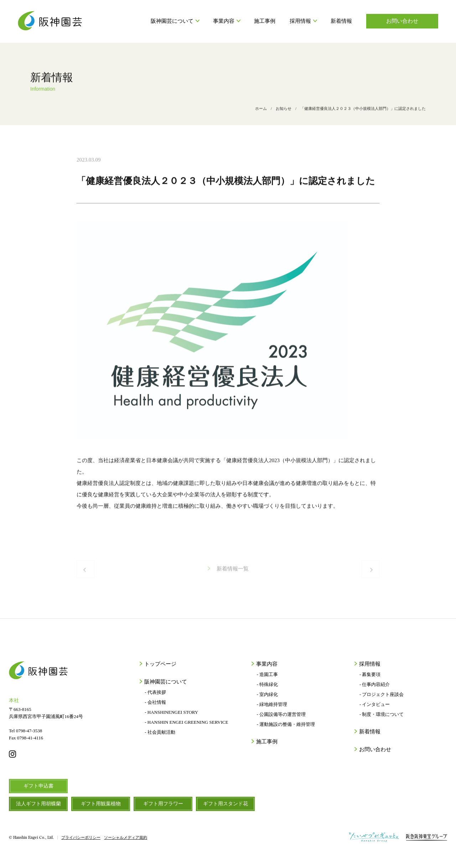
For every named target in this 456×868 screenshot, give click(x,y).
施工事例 (265, 21)
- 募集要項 (370, 674)
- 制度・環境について (382, 714)
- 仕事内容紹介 (375, 684)
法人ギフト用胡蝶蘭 (38, 804)
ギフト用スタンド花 (226, 804)
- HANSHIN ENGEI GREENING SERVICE (186, 722)
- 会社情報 (155, 702)
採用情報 (303, 21)
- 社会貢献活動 (160, 732)
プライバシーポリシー (81, 838)
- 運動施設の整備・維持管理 (286, 724)
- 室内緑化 (267, 694)
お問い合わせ (402, 21)
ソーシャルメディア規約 (126, 838)
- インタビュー (375, 704)
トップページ (160, 664)
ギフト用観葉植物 (101, 804)
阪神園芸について (175, 21)
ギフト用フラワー (163, 804)
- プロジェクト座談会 (382, 694)
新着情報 (341, 21)
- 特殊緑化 (267, 684)
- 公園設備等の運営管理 (281, 714)
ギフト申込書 (38, 786)
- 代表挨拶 (155, 692)
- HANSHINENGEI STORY (171, 712)
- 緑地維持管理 (272, 704)
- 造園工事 (267, 674)
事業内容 (226, 21)
